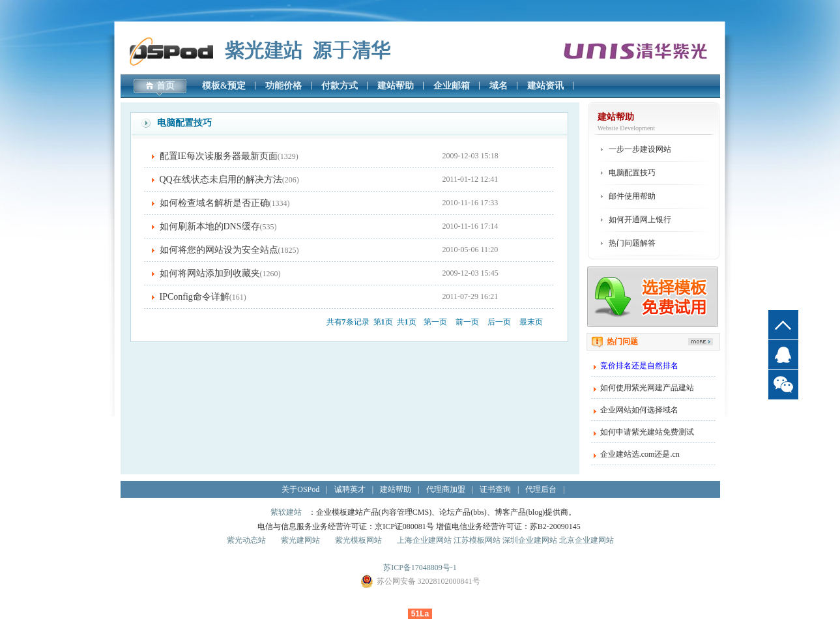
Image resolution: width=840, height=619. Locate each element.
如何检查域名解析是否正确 (214, 203)
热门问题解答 (632, 243)
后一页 (499, 322)
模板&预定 (224, 86)
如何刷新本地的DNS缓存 (210, 226)
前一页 (467, 322)
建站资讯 (545, 86)
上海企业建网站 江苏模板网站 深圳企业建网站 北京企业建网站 (505, 540)
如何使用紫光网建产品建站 (647, 388)
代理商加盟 (446, 489)
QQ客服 (783, 355)
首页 (166, 86)
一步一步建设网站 (640, 149)
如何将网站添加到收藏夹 (210, 273)
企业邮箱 (452, 86)
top (783, 325)
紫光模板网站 (358, 540)
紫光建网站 (300, 540)
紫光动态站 (246, 540)
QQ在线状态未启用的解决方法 (221, 180)
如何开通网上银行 (640, 220)
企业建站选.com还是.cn (640, 454)
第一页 (435, 322)
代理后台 (541, 489)
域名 (499, 86)
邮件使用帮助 (632, 196)
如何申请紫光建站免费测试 (647, 432)
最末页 (531, 322)
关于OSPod (300, 489)
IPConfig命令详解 (195, 297)
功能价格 (283, 86)
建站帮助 (396, 86)
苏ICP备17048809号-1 (420, 568)
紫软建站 (286, 512)
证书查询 (495, 489)
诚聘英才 (350, 489)
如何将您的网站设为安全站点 (219, 250)
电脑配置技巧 (632, 173)
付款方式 (340, 86)
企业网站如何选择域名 (639, 410)
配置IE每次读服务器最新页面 (219, 156)
